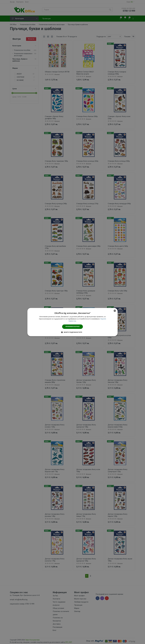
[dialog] (72, 322)
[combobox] (115, 311)
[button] (72, 332)
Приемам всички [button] (73, 327)
